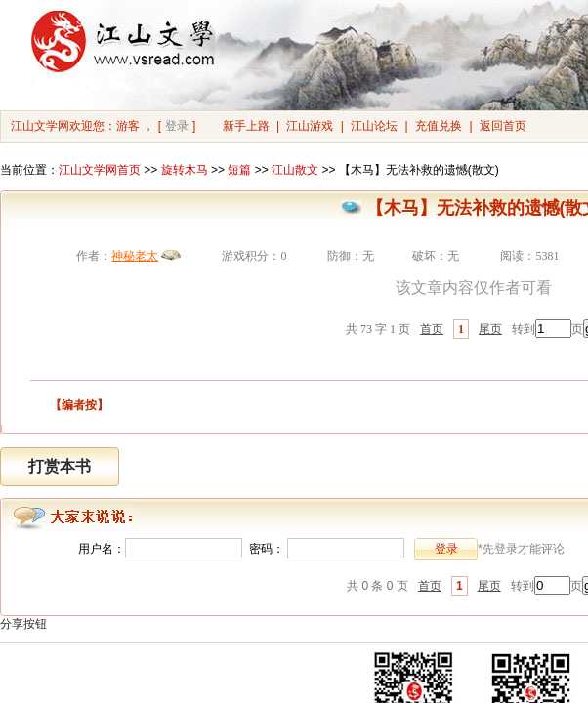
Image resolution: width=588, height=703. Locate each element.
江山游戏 (310, 126)
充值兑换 (439, 126)
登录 (177, 126)
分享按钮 (23, 624)
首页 (432, 329)
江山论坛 (374, 126)
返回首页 (503, 126)
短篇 (239, 170)
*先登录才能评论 (521, 549)
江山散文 (295, 170)
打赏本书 (60, 466)
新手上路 (246, 126)
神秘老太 (135, 256)
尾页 (490, 329)
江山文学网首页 (100, 170)
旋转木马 (185, 170)
